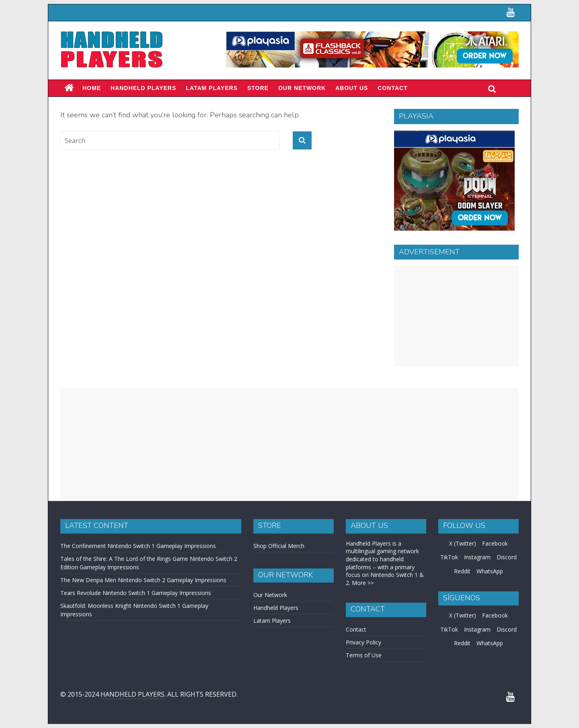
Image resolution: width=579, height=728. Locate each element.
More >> (363, 583)
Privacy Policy (363, 642)
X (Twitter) (463, 543)
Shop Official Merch (279, 546)
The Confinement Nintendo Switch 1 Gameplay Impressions (138, 546)
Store (258, 88)
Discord (507, 557)
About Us (352, 88)
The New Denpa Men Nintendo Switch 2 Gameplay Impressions (143, 580)
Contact (392, 88)
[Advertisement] (456, 316)
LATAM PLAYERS (212, 88)
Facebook (495, 543)
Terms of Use (364, 655)
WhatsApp (490, 571)
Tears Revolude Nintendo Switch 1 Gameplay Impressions (136, 593)
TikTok (449, 557)
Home (92, 88)
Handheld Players (143, 88)
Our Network (302, 88)
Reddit (462, 571)
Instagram (477, 557)
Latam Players (272, 621)
